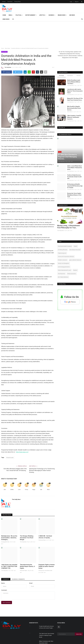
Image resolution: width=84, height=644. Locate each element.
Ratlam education (72, 263)
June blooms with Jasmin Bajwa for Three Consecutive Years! (75, 91)
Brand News (8, 48)
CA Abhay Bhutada (63, 239)
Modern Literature (63, 250)
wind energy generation (64, 257)
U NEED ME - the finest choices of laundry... (45, 530)
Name (3, 570)
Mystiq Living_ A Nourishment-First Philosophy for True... (69, 216)
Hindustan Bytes (42, 533)
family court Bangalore (64, 253)
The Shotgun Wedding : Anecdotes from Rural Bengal (27, 531)
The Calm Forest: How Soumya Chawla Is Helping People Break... (47, 622)
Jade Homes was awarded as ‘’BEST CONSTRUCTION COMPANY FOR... (9, 553)
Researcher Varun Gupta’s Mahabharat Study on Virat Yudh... (74, 185)
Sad (41, 490)
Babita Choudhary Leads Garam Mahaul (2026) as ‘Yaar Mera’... (74, 82)
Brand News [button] (62, 15)
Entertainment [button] (31, 15)
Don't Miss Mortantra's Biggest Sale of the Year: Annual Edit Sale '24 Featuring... (15, 470)
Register (77, 2)
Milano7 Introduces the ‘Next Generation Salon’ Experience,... (46, 630)
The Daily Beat (6, 68)
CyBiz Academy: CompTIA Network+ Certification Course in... (74, 117)
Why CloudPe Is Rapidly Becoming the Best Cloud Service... (74, 108)
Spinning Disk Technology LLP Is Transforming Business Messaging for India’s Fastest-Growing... (42, 470)
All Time (79, 76)
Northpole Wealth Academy (65, 236)
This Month (70, 76)
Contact (4, 2)
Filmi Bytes (75, 58)
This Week (61, 76)
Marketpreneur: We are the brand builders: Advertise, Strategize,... (9, 531)
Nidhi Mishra (70, 112)
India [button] (11, 15)
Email (31, 570)
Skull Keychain (62, 263)
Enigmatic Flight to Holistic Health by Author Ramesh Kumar (47, 553)
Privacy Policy (18, 2)
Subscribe (79, 621)
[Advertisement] (42, 33)
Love (19, 490)
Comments (6, 566)
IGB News (72, 15)
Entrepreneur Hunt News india (45, 557)
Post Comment (7, 589)
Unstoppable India (5, 535)
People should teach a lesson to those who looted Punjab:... (46, 614)
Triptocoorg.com (62, 243)
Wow (48, 490)
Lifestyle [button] (43, 15)
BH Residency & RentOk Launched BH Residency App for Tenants (75, 176)
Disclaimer (10, 2)
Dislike (12, 490)
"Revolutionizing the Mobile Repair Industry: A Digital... (27, 553)
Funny (26, 490)
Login (71, 2)
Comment (4, 577)
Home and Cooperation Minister (66, 246)
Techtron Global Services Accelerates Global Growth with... (74, 166)
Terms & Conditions (77, 641)
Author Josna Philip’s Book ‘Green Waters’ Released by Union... (75, 157)
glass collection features (75, 250)
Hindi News (6, 19)
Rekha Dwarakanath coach (65, 260)
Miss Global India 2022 (75, 239)
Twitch (76, 236)
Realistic (75, 260)
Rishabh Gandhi (10, 458)
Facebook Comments (18, 566)
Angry (34, 490)
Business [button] (52, 15)
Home (4, 15)
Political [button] (19, 15)
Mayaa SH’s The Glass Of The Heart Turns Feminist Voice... (75, 99)
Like (5, 490)
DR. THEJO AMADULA (63, 267)
